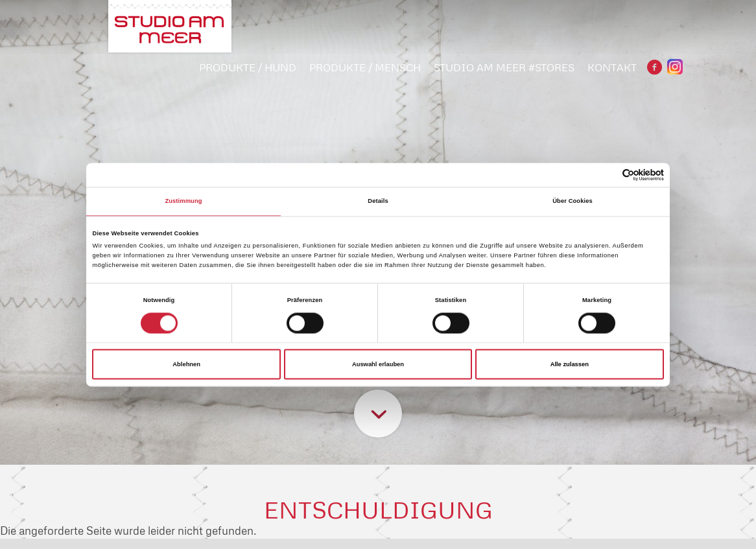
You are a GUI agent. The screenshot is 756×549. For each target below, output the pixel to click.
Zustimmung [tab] (183, 202)
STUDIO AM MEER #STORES (504, 67)
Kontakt (612, 67)
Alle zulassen (570, 364)
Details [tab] (378, 202)
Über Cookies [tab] (573, 202)
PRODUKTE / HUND (248, 67)
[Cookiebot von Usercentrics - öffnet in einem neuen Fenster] (607, 175)
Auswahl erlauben (378, 364)
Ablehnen (186, 364)
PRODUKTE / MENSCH (365, 67)
